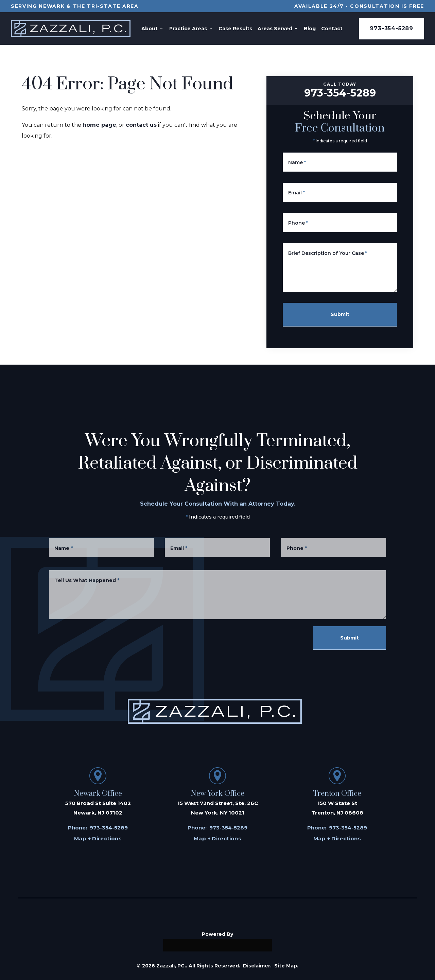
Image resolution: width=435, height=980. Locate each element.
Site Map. (286, 966)
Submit (340, 314)
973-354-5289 (391, 28)
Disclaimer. (257, 966)
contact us (141, 125)
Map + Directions (98, 838)
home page (99, 125)
